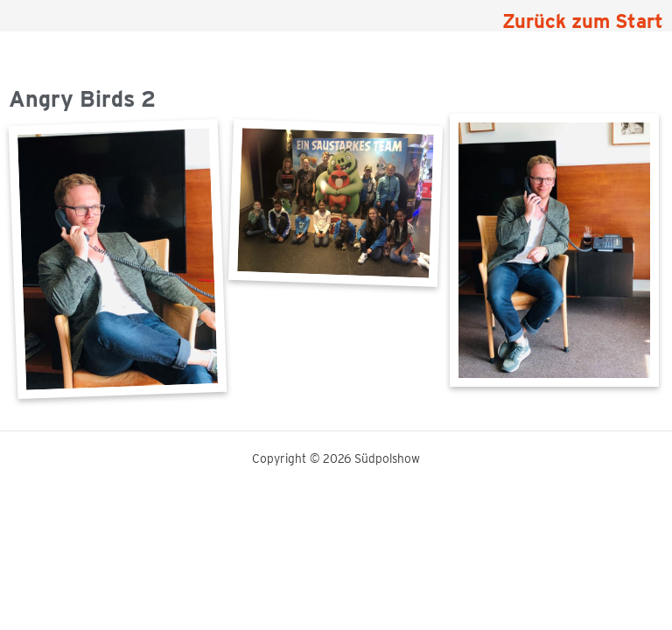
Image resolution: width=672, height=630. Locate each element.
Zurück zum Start (583, 21)
